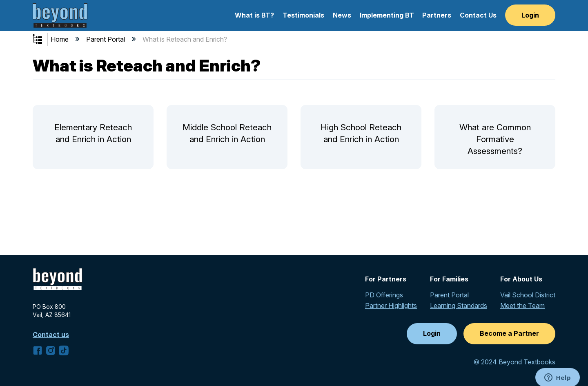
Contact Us (478, 15)
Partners (437, 15)
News (342, 15)
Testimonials (303, 15)
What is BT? (254, 15)
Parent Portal (106, 39)
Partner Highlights (391, 306)
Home (60, 39)
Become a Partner (509, 333)
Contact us (51, 335)
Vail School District (528, 295)
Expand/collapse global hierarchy (43, 40)
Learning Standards (459, 306)
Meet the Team (522, 306)
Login (530, 15)
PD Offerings (384, 295)
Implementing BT (387, 15)
